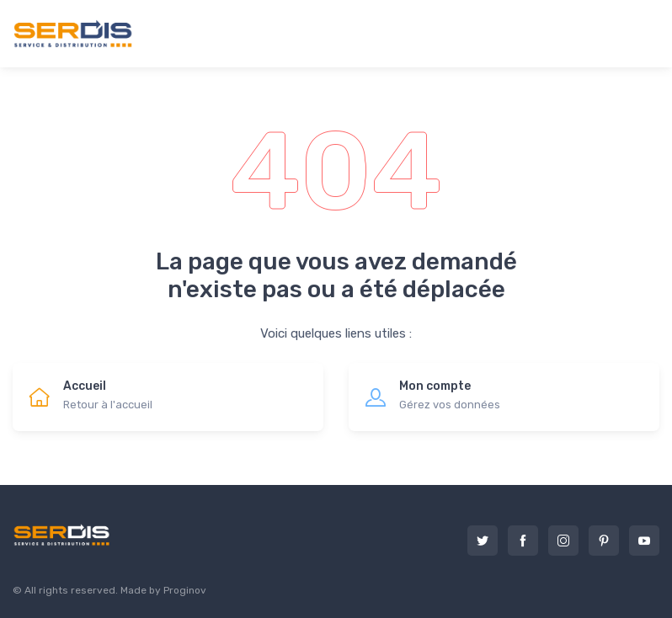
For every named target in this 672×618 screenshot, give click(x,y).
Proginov (185, 590)
